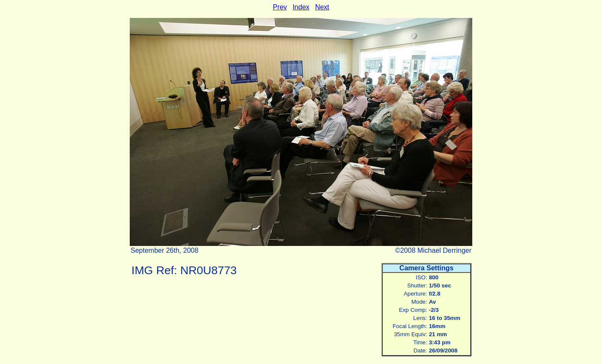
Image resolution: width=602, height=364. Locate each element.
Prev (280, 7)
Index (301, 7)
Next (322, 7)
